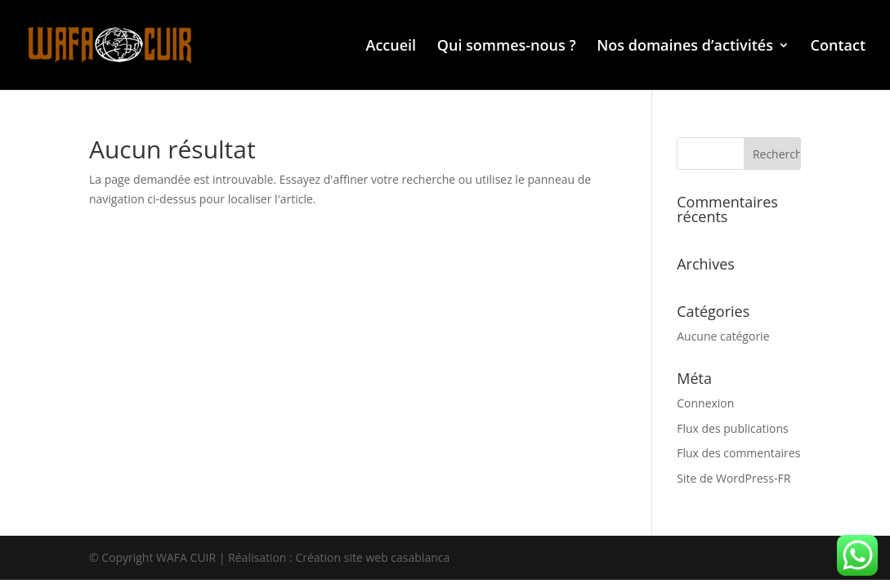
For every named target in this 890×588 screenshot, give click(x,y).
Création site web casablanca (372, 557)
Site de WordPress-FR (733, 478)
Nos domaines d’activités (685, 47)
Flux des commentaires (738, 453)
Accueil (391, 47)
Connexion (705, 403)
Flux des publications (733, 428)
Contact (838, 47)
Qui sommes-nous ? (507, 47)
